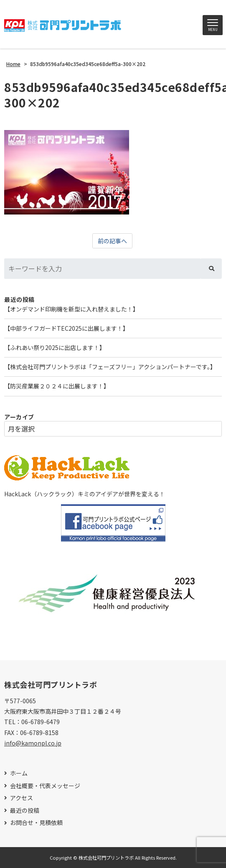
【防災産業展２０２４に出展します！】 (57, 386)
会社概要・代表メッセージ (45, 786)
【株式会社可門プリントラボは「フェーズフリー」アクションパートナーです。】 (110, 367)
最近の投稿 (25, 811)
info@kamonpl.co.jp (33, 743)
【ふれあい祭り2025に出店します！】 (55, 347)
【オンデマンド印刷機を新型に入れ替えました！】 (71, 309)
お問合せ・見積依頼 (36, 823)
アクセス (22, 798)
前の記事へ (112, 241)
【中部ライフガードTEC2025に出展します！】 (66, 328)
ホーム (19, 773)
